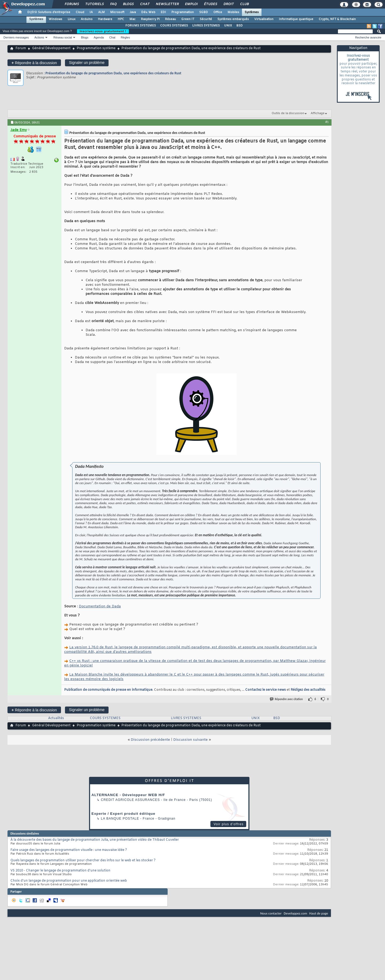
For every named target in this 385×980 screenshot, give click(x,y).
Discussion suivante (190, 740)
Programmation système (96, 48)
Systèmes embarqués (233, 19)
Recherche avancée (368, 37)
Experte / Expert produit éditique (123, 814)
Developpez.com (295, 913)
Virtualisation (264, 19)
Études (210, 4)
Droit (228, 4)
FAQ (113, 4)
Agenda (99, 37)
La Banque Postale (120, 819)
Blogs (128, 4)
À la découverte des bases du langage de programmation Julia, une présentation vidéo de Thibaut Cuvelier (95, 840)
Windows (55, 19)
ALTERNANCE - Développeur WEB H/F (128, 795)
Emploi (191, 4)
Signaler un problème (87, 63)
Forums (72, 4)
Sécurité (206, 19)
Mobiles (233, 12)
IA (91, 12)
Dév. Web (148, 12)
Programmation (183, 12)
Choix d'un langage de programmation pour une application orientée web (69, 881)
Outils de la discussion (288, 113)
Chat (145, 4)
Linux (72, 19)
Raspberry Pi (150, 19)
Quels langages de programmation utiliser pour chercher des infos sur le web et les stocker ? (83, 861)
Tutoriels (94, 4)
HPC (121, 19)
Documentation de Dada (100, 606)
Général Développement (51, 48)
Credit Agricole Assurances (130, 800)
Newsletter (167, 4)
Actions (39, 37)
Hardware (105, 19)
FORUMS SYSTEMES (141, 26)
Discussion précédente (150, 740)
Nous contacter (271, 913)
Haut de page (319, 913)
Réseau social (63, 37)
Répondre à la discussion (34, 63)
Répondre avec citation (287, 699)
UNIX (228, 26)
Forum (21, 48)
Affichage (318, 113)
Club (244, 4)
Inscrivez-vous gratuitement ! (103, 31)
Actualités (56, 718)
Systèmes (252, 12)
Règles (125, 37)
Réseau (170, 19)
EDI (163, 12)
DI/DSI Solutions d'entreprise (49, 12)
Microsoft (117, 12)
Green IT (188, 19)
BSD (240, 26)
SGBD (204, 12)
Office (218, 12)
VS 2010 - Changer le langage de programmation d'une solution (60, 871)
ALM (101, 12)
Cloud (80, 12)
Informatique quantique (296, 19)
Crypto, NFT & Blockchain (337, 19)
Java (133, 12)
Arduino (87, 19)
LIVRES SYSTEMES (206, 26)
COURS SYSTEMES (174, 26)
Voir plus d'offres (229, 824)
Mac (132, 19)
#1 (327, 122)
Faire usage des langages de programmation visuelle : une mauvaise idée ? (69, 850)
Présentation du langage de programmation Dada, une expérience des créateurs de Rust (113, 73)
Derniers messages (16, 37)
